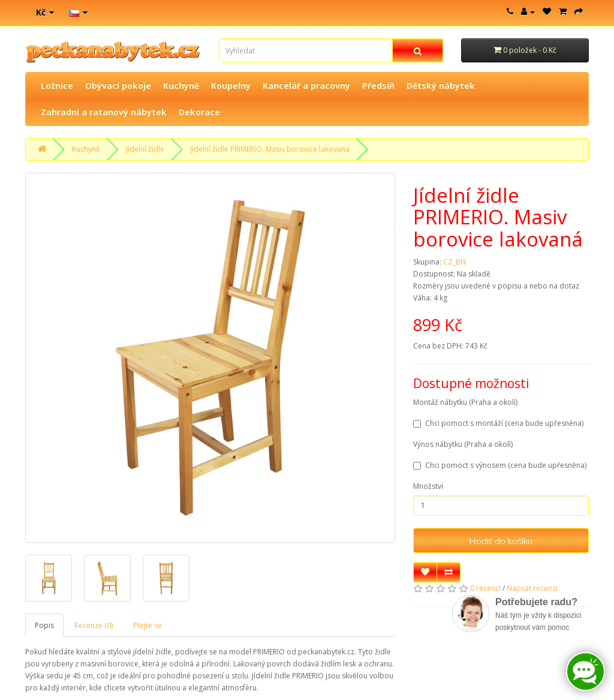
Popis (44, 625)
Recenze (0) (94, 625)
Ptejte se (148, 625)
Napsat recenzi (532, 588)
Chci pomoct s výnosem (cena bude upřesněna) (500, 465)
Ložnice (57, 85)
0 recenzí (485, 588)
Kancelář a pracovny (306, 85)
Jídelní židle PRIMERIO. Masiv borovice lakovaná (270, 149)
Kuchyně (181, 85)
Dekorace (199, 112)
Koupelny (231, 85)
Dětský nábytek (441, 85)
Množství (428, 486)
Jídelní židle (145, 149)
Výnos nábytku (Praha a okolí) (463, 444)
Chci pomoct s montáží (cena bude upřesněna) (498, 423)
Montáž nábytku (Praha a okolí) (465, 402)
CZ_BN (455, 262)
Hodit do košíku (501, 540)
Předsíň (378, 85)
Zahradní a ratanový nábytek (104, 112)
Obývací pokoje (118, 85)
